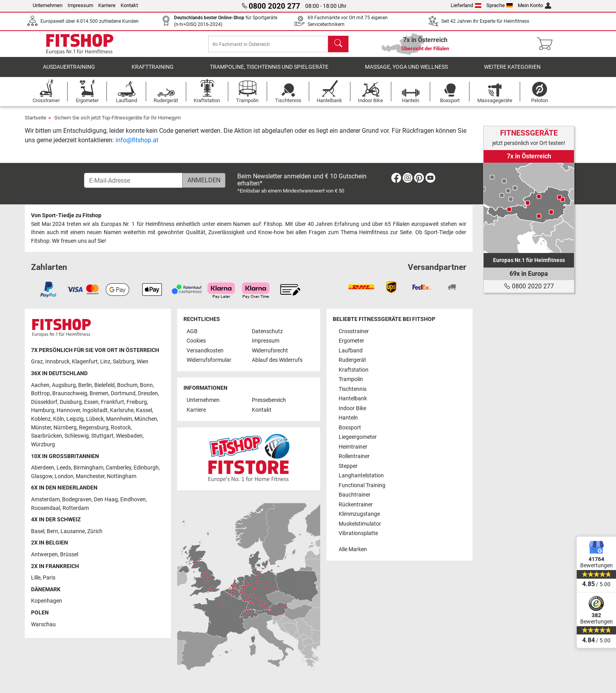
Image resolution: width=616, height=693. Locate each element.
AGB (192, 331)
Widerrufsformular (209, 360)
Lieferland (466, 5)
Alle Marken (353, 549)
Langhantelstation (361, 476)
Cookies (196, 341)
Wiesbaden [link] (129, 436)
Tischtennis (353, 389)
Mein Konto (534, 5)
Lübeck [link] (95, 419)
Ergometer (351, 341)
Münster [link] (41, 428)
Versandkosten (205, 351)
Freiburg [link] (137, 402)
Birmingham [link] (88, 468)
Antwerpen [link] (44, 555)
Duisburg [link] (71, 402)
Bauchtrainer (355, 495)
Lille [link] (36, 578)
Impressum (80, 5)
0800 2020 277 (529, 286)
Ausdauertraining (69, 72)
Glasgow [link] (42, 476)
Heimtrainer (353, 447)
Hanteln (348, 418)
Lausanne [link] (73, 531)
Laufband (351, 351)
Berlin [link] (85, 385)
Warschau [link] (43, 624)
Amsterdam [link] (45, 500)
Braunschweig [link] (70, 394)
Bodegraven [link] (77, 500)
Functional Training (362, 485)
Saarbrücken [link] (47, 436)
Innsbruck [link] (57, 362)
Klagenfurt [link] (85, 362)
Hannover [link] (68, 411)
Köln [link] (59, 419)
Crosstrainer (354, 331)
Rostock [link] (121, 428)
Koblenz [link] (41, 419)
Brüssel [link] (69, 555)
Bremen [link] (99, 394)
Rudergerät (352, 360)
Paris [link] (49, 578)
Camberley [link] (118, 468)
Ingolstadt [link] (95, 411)
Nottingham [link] (122, 476)
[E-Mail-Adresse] (133, 181)
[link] (529, 208)
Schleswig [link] (77, 436)
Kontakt (129, 5)
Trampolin (351, 380)
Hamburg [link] (43, 411)
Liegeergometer (358, 437)
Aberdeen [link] (43, 468)
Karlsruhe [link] (122, 411)
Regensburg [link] (94, 428)
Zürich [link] (95, 531)
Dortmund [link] (123, 394)
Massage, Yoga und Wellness (406, 72)
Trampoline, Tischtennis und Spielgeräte (269, 72)
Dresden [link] (148, 394)
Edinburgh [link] (146, 468)
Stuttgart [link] (102, 436)
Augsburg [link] (64, 385)
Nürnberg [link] (65, 428)
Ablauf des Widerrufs (277, 360)
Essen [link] (91, 402)
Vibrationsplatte (358, 533)
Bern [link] (52, 531)
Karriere (107, 5)
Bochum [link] (127, 385)
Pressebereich (269, 401)
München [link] (146, 419)
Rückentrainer (356, 505)
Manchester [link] (90, 476)
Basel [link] (38, 531)
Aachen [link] (40, 385)
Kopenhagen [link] (47, 601)
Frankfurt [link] (113, 402)
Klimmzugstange (359, 514)
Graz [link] (37, 362)
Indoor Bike (352, 408)
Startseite (36, 123)
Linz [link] (105, 362)
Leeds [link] (64, 468)
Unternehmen (48, 5)
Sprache (500, 5)
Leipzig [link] (75, 419)
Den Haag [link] (106, 500)
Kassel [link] (144, 411)
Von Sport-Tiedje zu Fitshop (66, 216)
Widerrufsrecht (270, 351)
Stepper (348, 466)
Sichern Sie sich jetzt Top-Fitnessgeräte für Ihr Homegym (117, 123)
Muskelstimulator (360, 524)
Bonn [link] (146, 385)
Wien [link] (143, 362)
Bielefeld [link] (104, 385)
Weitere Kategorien (512, 72)
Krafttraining (153, 72)
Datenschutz (267, 331)
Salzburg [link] (124, 362)
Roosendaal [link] (46, 508)
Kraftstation (354, 370)
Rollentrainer (354, 457)
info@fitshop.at (137, 146)
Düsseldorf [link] (44, 402)
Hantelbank (353, 399)
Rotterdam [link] (76, 508)
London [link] (64, 476)
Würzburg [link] (43, 445)
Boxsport (350, 428)
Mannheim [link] (119, 419)
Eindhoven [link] (133, 500)
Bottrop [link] (40, 394)
